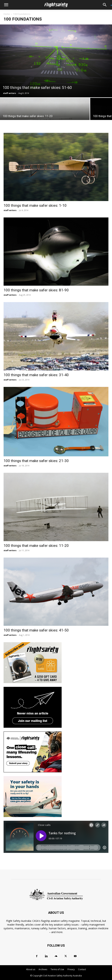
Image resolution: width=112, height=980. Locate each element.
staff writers (9, 93)
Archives (43, 969)
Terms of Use (57, 969)
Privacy (71, 969)
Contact (82, 969)
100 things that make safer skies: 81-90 (36, 290)
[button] (6, 5)
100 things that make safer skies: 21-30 (36, 461)
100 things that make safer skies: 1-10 (35, 205)
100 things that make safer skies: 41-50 (36, 630)
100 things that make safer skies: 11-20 (36, 546)
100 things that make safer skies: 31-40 (36, 375)
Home (7, 14)
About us (31, 969)
